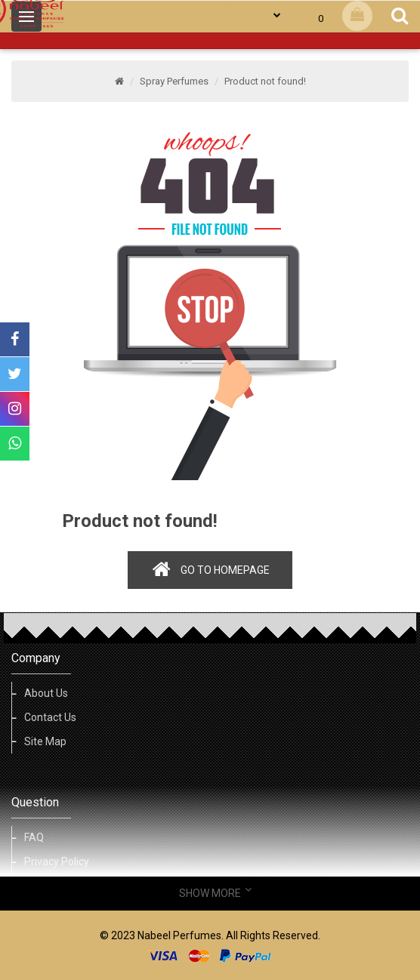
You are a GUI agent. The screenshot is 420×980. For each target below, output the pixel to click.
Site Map (45, 741)
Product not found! (265, 81)
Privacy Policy (57, 861)
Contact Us (50, 717)
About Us (46, 693)
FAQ (34, 837)
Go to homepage (225, 570)
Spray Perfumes (174, 81)
